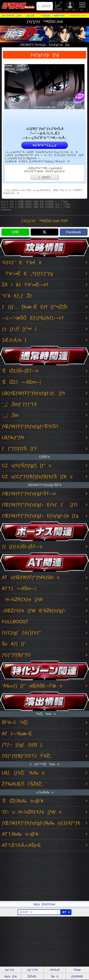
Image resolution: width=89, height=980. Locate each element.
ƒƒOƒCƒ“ (45, 6)
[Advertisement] (44, 876)
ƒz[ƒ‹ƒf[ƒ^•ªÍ (19, 329)
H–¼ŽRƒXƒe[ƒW (22, 600)
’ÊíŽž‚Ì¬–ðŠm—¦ (21, 382)
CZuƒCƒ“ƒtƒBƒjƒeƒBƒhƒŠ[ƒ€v (37, 477)
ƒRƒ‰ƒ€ (55, 970)
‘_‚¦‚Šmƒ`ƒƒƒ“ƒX (19, 404)
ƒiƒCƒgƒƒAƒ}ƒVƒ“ (21, 633)
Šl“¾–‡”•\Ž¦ (15, 722)
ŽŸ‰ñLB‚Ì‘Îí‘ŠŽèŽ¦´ (25, 784)
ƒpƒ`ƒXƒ (11, 970)
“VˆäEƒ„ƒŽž (17, 296)
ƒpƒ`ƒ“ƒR (32, 970)
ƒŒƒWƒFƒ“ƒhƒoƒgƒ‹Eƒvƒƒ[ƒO (40, 505)
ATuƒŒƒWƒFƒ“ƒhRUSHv (31, 577)
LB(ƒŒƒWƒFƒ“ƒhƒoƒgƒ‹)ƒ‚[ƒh (33, 393)
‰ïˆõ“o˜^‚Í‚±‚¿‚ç (44, 145)
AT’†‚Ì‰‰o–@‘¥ (20, 834)
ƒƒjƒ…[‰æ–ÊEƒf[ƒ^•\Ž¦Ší (35, 307)
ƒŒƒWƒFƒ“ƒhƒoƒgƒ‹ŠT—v (29, 494)
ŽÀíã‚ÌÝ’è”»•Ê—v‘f (25, 285)
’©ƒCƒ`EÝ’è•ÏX (22, 263)
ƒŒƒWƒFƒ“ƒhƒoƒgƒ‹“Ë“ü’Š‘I (30, 426)
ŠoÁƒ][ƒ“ (14, 644)
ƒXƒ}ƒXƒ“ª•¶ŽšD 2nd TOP (44, 221)
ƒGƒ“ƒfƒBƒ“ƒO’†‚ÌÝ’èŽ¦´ (29, 756)
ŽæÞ (55, 976)
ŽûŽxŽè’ (59, 6)
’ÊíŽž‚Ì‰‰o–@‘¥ (22, 801)
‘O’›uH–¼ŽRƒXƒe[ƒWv (32, 812)
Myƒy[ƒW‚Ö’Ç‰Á (45, 904)
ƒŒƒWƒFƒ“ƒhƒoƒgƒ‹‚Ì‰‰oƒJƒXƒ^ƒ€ (41, 823)
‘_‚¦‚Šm (10, 415)
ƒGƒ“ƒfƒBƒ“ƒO (16, 655)
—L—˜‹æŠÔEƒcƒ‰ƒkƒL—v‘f (33, 318)
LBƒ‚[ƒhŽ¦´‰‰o (23, 773)
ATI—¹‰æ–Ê (17, 734)
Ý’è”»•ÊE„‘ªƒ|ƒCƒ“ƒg (27, 274)
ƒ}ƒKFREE (77, 976)
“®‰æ (77, 970)
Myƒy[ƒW (70, 6)
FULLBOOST (15, 622)
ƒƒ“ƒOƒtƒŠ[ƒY (19, 449)
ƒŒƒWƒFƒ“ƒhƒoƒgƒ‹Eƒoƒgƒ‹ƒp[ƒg (40, 516)
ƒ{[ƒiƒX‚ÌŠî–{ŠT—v (22, 547)
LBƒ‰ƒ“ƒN (13, 437)
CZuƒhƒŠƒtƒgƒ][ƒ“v (26, 466)
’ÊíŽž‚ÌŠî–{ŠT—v (20, 371)
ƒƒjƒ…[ (82, 6)
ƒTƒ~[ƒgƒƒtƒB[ (22, 745)
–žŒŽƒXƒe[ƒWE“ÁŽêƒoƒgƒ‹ (34, 611)
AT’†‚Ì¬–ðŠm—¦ (19, 588)
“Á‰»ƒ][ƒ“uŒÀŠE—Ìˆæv (32, 686)
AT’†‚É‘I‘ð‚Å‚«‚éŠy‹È (21, 845)
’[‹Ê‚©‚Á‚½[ (14, 340)
